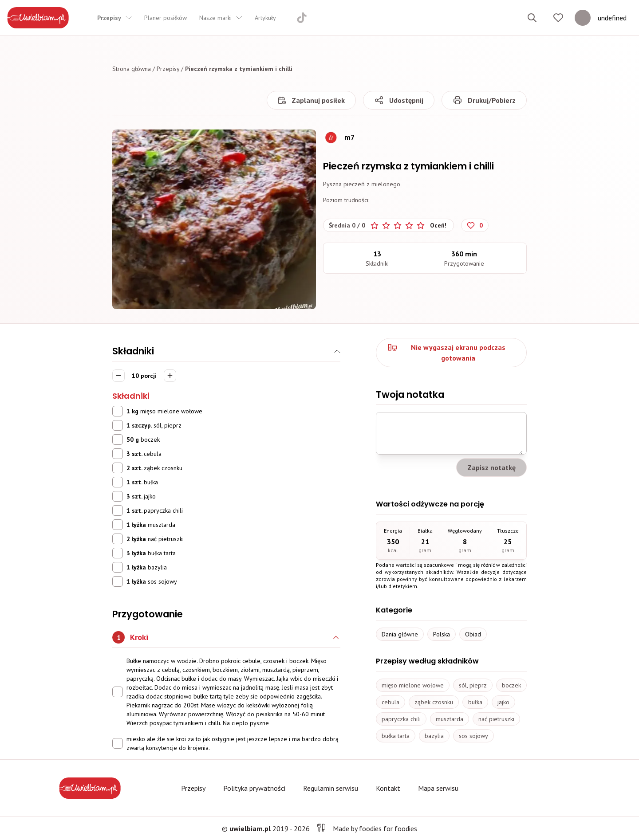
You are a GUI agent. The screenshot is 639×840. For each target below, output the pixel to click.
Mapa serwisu (438, 788)
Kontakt (388, 788)
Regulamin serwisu (331, 788)
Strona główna (132, 69)
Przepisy (168, 69)
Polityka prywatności (254, 788)
